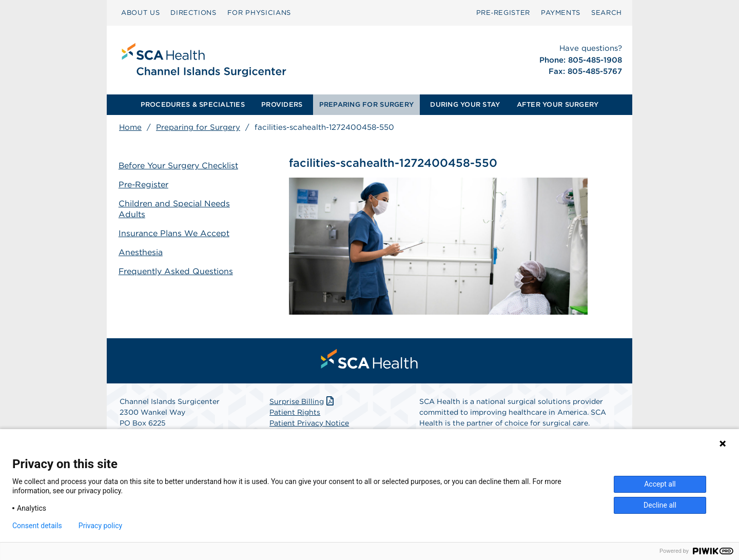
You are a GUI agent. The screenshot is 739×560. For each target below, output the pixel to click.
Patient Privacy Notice (309, 423)
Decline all (660, 505)
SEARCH (607, 13)
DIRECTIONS (193, 13)
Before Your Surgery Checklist (179, 166)
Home (130, 127)
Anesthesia (141, 252)
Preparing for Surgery (198, 127)
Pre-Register (144, 185)
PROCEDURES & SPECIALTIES (193, 104)
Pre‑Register (503, 13)
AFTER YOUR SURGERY (558, 104)
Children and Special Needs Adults (175, 209)
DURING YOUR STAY (465, 104)
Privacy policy (100, 526)
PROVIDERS (282, 104)
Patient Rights (295, 413)
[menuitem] (140, 13)
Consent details (37, 526)
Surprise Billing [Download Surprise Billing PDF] (303, 402)
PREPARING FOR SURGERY (366, 104)
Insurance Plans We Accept (174, 233)
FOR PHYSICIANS (259, 13)
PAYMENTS (561, 13)
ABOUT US (140, 13)
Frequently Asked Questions (177, 271)
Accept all (660, 484)
